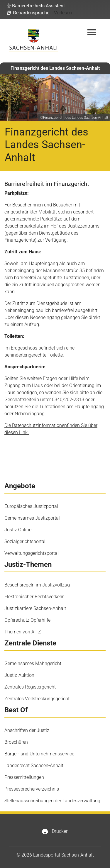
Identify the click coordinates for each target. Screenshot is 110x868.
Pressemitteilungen (24, 777)
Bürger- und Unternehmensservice (39, 754)
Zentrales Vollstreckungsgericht (37, 699)
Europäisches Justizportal (31, 506)
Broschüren (16, 742)
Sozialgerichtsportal (25, 541)
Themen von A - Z (23, 632)
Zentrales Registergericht (30, 687)
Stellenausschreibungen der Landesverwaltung (52, 801)
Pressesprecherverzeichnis (32, 789)
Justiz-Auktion (19, 675)
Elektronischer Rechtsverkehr (34, 597)
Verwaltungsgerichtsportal (32, 553)
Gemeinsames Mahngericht (33, 663)
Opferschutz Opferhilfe (27, 620)
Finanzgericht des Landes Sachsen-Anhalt (55, 68)
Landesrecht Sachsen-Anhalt (34, 766)
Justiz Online (18, 530)
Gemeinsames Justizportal (32, 518)
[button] (36, 6)
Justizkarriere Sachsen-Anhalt (35, 608)
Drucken (55, 831)
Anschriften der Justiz (27, 730)
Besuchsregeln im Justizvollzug (37, 585)
